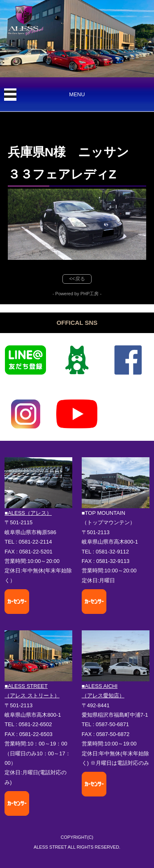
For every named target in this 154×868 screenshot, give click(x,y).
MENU (77, 94)
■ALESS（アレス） (28, 513)
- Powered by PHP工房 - (77, 294)
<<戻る (77, 279)
